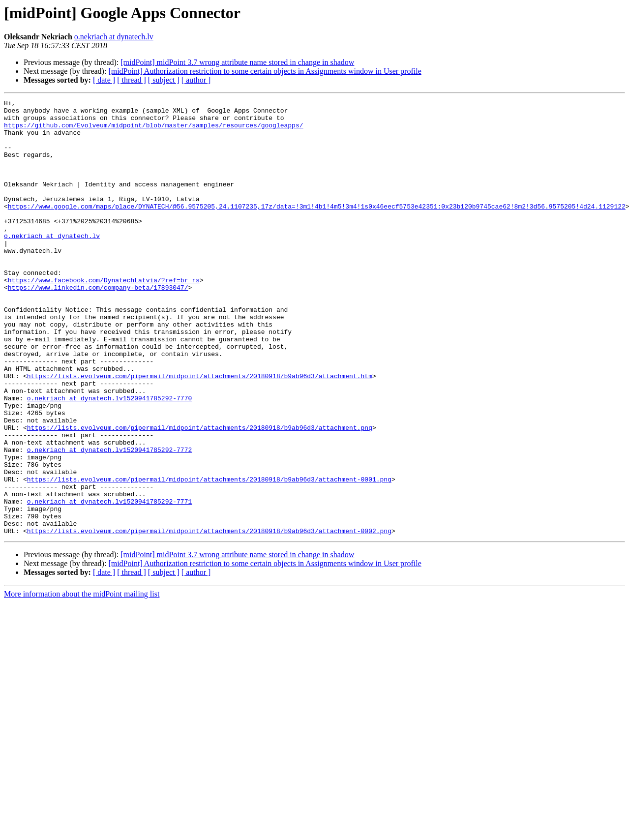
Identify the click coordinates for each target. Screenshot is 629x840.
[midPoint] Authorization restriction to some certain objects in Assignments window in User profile (265, 71)
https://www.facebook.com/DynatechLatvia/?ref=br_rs (104, 317)
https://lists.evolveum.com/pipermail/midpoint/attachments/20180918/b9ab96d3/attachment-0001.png (209, 556)
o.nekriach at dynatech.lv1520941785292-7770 (109, 458)
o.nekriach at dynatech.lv (114, 37)
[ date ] (104, 80)
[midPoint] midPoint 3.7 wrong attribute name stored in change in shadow (237, 62)
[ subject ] (164, 80)
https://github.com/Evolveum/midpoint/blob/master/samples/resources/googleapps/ (153, 131)
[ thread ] (132, 80)
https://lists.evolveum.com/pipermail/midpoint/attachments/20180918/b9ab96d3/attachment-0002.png (209, 618)
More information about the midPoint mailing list (82, 681)
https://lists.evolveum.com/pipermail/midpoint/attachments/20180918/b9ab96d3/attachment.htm (200, 432)
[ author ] (196, 80)
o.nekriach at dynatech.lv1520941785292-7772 (109, 520)
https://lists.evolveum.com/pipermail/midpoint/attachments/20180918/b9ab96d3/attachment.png (200, 494)
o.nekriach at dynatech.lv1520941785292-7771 (109, 582)
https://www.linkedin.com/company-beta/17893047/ (98, 326)
